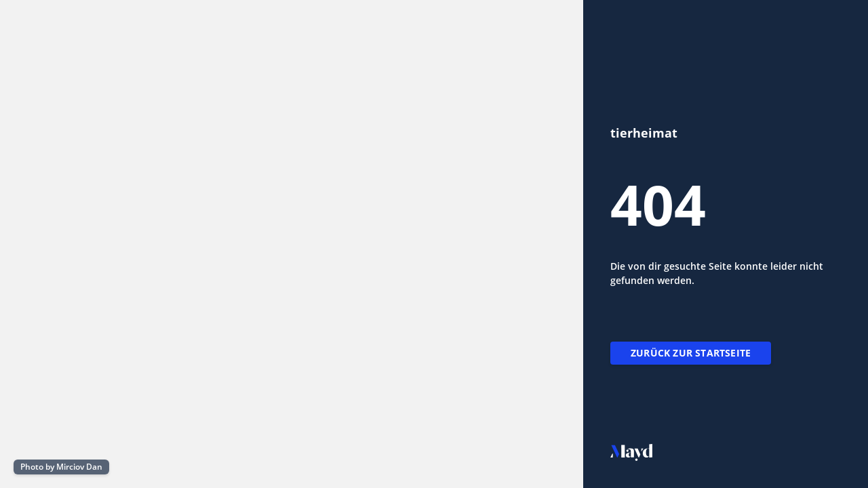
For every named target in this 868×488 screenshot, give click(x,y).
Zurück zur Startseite (691, 353)
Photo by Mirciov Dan (61, 467)
